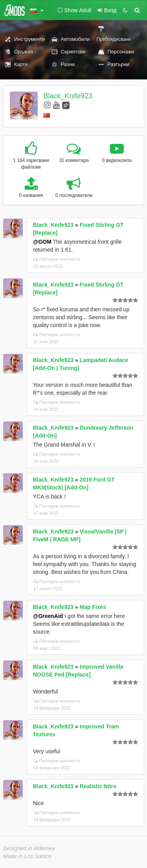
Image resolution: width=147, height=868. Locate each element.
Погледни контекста (56, 259)
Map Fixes (93, 607)
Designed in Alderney (29, 848)
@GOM (42, 242)
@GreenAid (48, 616)
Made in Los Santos (27, 856)
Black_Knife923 (68, 96)
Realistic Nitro (98, 786)
